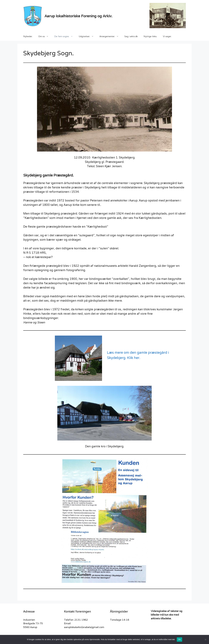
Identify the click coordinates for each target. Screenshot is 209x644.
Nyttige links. (150, 36)
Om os (45, 36)
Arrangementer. (110, 36)
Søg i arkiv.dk (131, 36)
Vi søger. (167, 36)
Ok (179, 639)
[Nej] (205, 640)
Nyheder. (28, 36)
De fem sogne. (65, 36)
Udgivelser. (88, 36)
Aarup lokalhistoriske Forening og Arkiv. (78, 16)
